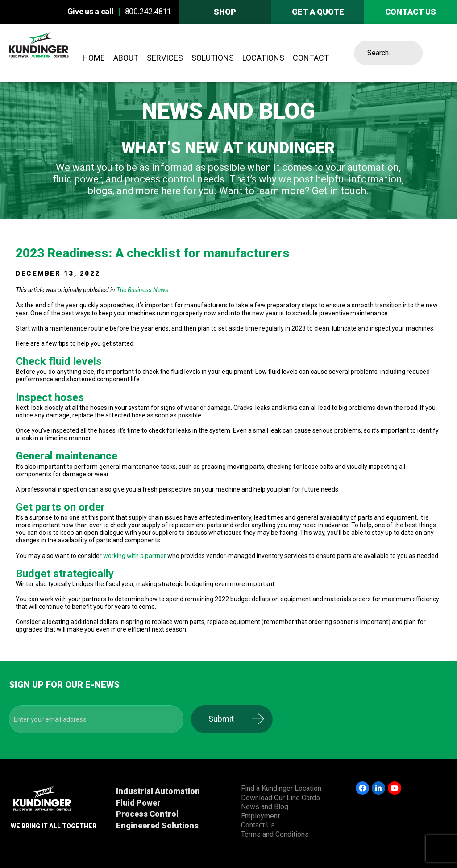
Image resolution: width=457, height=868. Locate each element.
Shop (225, 12)
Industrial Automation (158, 791)
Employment (260, 816)
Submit (229, 719)
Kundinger (55, 53)
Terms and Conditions (275, 834)
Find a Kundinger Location (281, 788)
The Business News (142, 290)
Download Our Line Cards (280, 798)
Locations (263, 58)
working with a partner (135, 556)
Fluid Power (138, 803)
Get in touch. (340, 191)
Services (165, 58)
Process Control (147, 814)
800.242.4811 (148, 11)
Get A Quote (318, 12)
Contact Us (258, 825)
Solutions (213, 58)
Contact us (411, 12)
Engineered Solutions (157, 825)
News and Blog (265, 807)
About (126, 58)
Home (94, 58)
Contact (311, 58)
